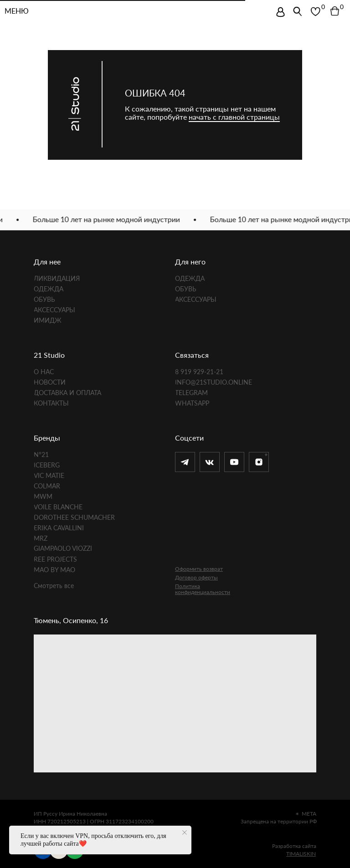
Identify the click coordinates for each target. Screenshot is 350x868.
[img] (281, 12)
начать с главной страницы (234, 117)
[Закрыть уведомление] (185, 832)
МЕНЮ (17, 11)
